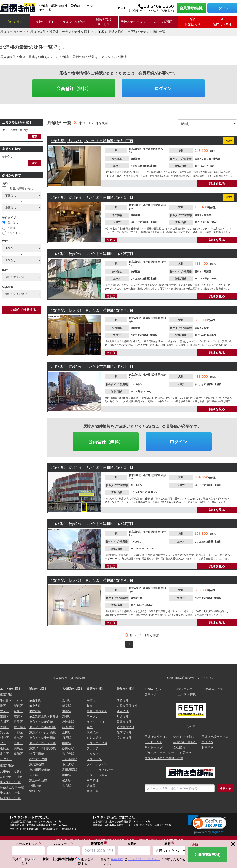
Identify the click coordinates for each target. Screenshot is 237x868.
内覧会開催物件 (127, 706)
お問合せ (185, 753)
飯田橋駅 (68, 748)
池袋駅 (67, 711)
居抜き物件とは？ (133, 22)
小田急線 (35, 786)
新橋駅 (67, 716)
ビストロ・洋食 (97, 743)
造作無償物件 (126, 727)
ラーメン (93, 716)
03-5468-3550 (159, 6)
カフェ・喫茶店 (212, 159)
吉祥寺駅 (68, 754)
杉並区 (4, 738)
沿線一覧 (35, 791)
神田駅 (67, 743)
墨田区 (4, 716)
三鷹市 (18, 777)
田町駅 (67, 775)
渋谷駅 (67, 700)
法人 (25, 864)
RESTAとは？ (153, 689)
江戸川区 (6, 759)
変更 (35, 137)
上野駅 (67, 732)
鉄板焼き (93, 732)
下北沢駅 (68, 764)
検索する (226, 788)
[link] (207, 825)
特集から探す (44, 22)
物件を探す (15, 22)
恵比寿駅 (68, 722)
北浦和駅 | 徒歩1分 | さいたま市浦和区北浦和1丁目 (92, 366)
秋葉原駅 (68, 727)
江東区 (18, 716)
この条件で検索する (22, 310)
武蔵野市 (6, 777)
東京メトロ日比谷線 (43, 748)
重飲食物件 (124, 722)
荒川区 (18, 743)
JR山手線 (35, 700)
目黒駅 (67, 738)
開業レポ (150, 694)
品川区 (4, 722)
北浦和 (100, 32)
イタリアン (94, 754)
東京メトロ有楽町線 (43, 743)
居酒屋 (207, 215)
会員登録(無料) (192, 8)
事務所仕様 (136, 598)
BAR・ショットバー (100, 770)
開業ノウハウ (184, 689)
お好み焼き (94, 738)
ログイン (222, 8)
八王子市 (6, 771)
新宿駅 (67, 706)
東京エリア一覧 (10, 782)
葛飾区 (18, 754)
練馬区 (18, 748)
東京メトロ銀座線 (41, 722)
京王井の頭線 (38, 780)
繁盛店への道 (214, 689)
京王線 (34, 775)
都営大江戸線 (38, 759)
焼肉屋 (91, 786)
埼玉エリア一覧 (10, 798)
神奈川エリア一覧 (12, 787)
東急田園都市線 (40, 770)
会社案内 (179, 747)
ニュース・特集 (185, 694)
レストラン (94, 759)
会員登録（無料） (74, 88)
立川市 (18, 771)
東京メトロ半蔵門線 (43, 727)
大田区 (4, 727)
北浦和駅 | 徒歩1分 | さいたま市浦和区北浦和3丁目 (92, 467)
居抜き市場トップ (13, 32)
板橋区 (4, 748)
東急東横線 (37, 764)
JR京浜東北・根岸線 (140, 149)
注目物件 (123, 711)
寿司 (90, 727)
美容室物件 (124, 738)
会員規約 (117, 859)
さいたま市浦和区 (140, 166)
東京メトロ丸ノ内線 (43, 732)
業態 (169, 844)
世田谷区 (20, 727)
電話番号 (99, 844)
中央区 (18, 700)
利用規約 (208, 747)
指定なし (13, 223)
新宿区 (18, 706)
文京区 (4, 711)
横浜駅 (67, 780)
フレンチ (93, 748)
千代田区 (6, 700)
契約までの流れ (74, 22)
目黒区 (18, 722)
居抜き (11, 228)
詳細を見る (217, 183)
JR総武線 (35, 711)
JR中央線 (35, 706)
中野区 (18, 732)
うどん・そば (96, 722)
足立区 (4, 754)
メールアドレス (28, 844)
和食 (206, 328)
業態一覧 (93, 791)
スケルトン (14, 233)
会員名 (134, 844)
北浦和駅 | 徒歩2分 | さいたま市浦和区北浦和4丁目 (92, 524)
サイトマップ (153, 747)
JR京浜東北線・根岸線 (44, 716)
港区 (3, 706)
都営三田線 (37, 754)
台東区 (18, 711)
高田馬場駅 (70, 770)
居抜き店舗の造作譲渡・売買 (164, 758)
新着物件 (123, 700)
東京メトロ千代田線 (43, 738)
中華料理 (93, 780)
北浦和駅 (156, 149)
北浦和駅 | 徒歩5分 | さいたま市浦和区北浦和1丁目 (92, 310)
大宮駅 (67, 786)
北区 (3, 743)
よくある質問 (163, 22)
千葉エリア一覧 (10, 793)
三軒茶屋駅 (70, 759)
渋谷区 (4, 732)
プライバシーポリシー (159, 753)
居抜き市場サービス (104, 22)
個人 (28, 859)
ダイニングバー (97, 764)
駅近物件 (123, 716)
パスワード (64, 844)
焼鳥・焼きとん (97, 711)
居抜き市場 (157, 840)
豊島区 (18, 738)
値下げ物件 (124, 732)
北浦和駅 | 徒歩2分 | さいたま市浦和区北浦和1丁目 (92, 141)
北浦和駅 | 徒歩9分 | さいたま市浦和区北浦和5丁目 (92, 197)
